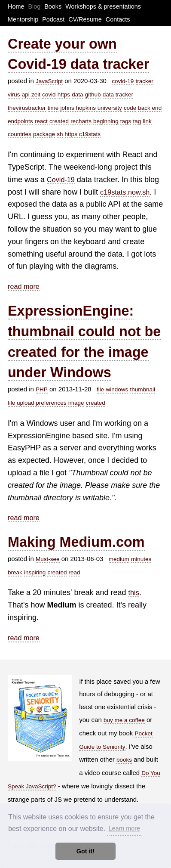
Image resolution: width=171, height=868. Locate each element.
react (41, 121)
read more (24, 286)
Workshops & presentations (103, 6)
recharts (81, 121)
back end (150, 108)
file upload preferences (37, 403)
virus (14, 95)
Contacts (118, 19)
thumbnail (142, 389)
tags (126, 121)
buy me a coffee (124, 720)
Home (16, 6)
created (59, 121)
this (134, 592)
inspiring (35, 572)
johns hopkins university (91, 108)
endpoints (20, 121)
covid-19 (123, 81)
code (130, 108)
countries (20, 134)
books (124, 760)
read (75, 572)
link (147, 121)
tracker (145, 81)
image (76, 403)
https (64, 95)
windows (117, 389)
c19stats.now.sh (125, 192)
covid (49, 95)
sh (60, 134)
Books (53, 6)
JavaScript (49, 81)
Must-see (48, 559)
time (53, 108)
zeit (36, 95)
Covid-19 (61, 180)
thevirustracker (27, 108)
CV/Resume (85, 19)
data (77, 95)
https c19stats (83, 134)
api (26, 95)
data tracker (118, 95)
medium (119, 559)
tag (137, 121)
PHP (42, 389)
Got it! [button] (85, 851)
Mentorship (23, 19)
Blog (34, 6)
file (100, 389)
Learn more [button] (124, 828)
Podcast (53, 19)
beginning (106, 121)
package (44, 134)
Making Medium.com (76, 542)
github (93, 95)
